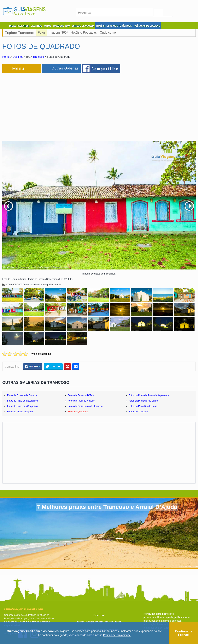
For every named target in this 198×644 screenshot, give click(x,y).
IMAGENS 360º (61, 26)
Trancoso (38, 57)
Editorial (99, 615)
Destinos (18, 57)
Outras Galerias (65, 68)
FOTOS (48, 26)
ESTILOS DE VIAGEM (83, 26)
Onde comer (108, 33)
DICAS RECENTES (19, 26)
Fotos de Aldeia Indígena (20, 412)
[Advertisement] (44, 105)
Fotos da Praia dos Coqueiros (23, 406)
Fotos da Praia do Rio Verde (143, 401)
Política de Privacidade (117, 635)
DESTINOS (36, 26)
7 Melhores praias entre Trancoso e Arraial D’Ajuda (107, 507)
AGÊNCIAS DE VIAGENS (147, 26)
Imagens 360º (58, 33)
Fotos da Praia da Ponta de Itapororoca (149, 395)
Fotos (42, 33)
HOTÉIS (100, 26)
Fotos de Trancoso (138, 412)
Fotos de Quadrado (78, 412)
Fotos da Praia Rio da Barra (143, 406)
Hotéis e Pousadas (84, 33)
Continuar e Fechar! (184, 633)
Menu (18, 68)
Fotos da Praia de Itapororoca (23, 401)
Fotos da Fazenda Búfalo (81, 395)
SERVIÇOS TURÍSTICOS (119, 26)
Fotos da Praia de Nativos (81, 401)
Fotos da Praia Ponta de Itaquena (85, 406)
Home (6, 57)
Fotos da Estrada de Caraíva (22, 395)
